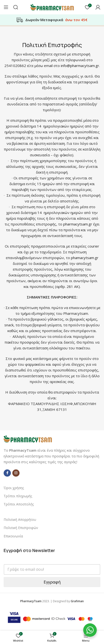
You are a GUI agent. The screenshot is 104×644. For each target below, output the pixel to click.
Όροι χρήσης (14, 488)
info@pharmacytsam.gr (80, 66)
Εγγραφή (52, 582)
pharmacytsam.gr (78, 224)
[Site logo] (52, 7)
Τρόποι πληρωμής (18, 496)
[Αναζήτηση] (16, 7)
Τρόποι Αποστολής (19, 504)
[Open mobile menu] (6, 7)
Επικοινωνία (13, 536)
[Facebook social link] (7, 473)
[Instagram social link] (16, 473)
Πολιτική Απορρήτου (20, 519)
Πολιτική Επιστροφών (21, 528)
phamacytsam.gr (85, 258)
